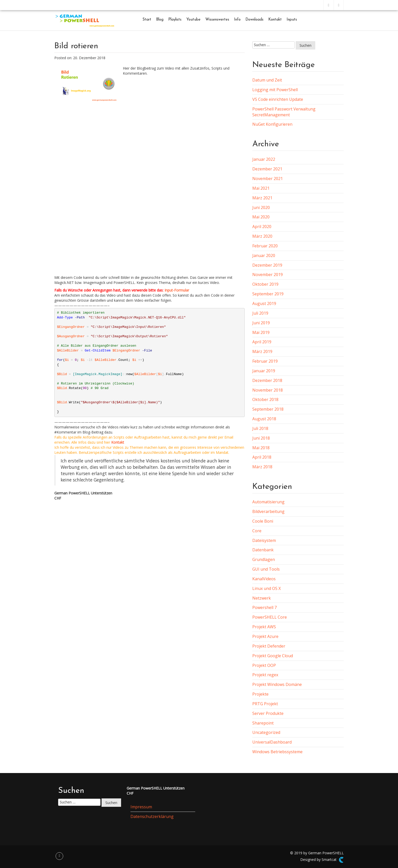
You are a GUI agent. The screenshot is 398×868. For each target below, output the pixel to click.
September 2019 (268, 294)
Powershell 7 (264, 607)
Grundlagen (264, 559)
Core (257, 531)
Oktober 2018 (265, 399)
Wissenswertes (217, 20)
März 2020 (262, 236)
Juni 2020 (261, 207)
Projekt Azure (265, 636)
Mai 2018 (261, 448)
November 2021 (268, 179)
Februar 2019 (265, 361)
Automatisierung (268, 502)
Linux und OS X (267, 588)
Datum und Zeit (267, 80)
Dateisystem (264, 540)
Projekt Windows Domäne (277, 684)
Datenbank (263, 550)
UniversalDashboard (272, 742)
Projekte (260, 694)
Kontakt (275, 20)
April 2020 (262, 227)
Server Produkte (268, 713)
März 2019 (262, 351)
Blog (160, 20)
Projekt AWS (264, 627)
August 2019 (264, 303)
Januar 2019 (264, 371)
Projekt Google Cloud (273, 656)
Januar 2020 (264, 255)
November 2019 (268, 275)
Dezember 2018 (267, 380)
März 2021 (262, 198)
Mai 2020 (261, 217)
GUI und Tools (266, 569)
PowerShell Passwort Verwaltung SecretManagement (284, 112)
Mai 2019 (261, 332)
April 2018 (262, 457)
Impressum (141, 807)
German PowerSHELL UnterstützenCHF (83, 496)
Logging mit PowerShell (275, 90)
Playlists (175, 20)
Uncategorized (266, 732)
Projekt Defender (269, 646)
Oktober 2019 (265, 284)
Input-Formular (177, 290)
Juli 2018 (260, 428)
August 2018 (264, 419)
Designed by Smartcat (322, 860)
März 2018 (262, 467)
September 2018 (268, 409)
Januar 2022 (264, 159)
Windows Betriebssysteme (277, 752)
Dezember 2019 (267, 265)
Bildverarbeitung (268, 511)
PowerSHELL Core (270, 617)
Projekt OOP (264, 665)
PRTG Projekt (265, 704)
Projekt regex (265, 675)
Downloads (254, 20)
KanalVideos (264, 579)
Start (147, 20)
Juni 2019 (261, 323)
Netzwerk (262, 598)
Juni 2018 (261, 438)
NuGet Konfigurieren (272, 124)
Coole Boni (263, 521)
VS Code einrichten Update (278, 99)
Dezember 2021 (267, 169)
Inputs (292, 20)
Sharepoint (263, 723)
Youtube (193, 20)
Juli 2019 (260, 313)
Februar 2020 (265, 246)
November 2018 (268, 390)
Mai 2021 (261, 188)
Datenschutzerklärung (152, 816)
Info (237, 20)
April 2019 (262, 342)
